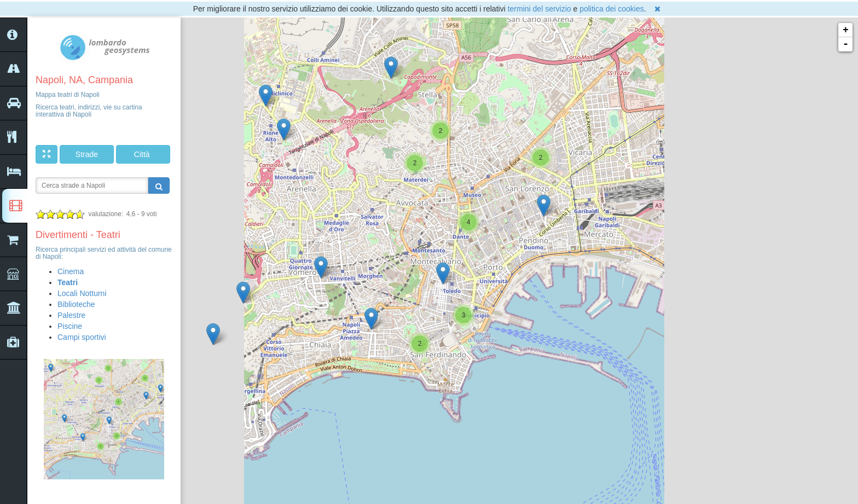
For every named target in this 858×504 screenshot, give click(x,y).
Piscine (70, 326)
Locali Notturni (82, 293)
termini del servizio (540, 9)
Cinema (71, 271)
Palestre (71, 315)
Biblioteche (76, 304)
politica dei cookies (612, 9)
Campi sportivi (82, 337)
